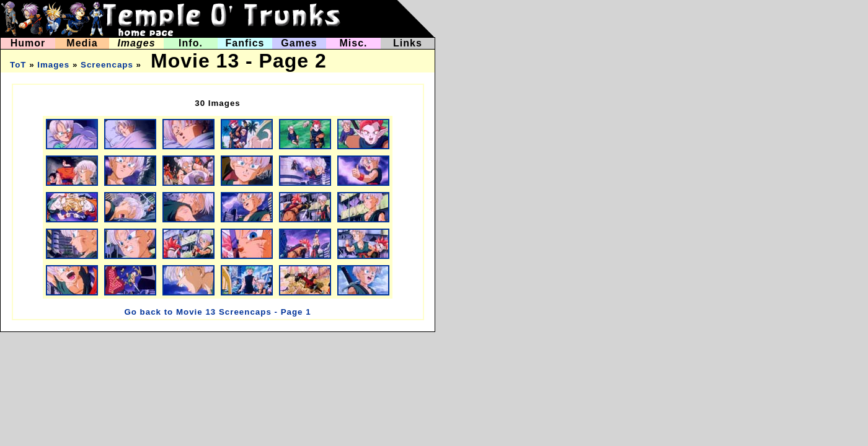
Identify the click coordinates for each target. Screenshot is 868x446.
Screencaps (107, 65)
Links (408, 43)
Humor (28, 43)
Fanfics (245, 43)
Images (136, 43)
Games (299, 43)
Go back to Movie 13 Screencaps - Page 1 (217, 312)
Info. (191, 43)
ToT (18, 65)
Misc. (353, 43)
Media (82, 43)
